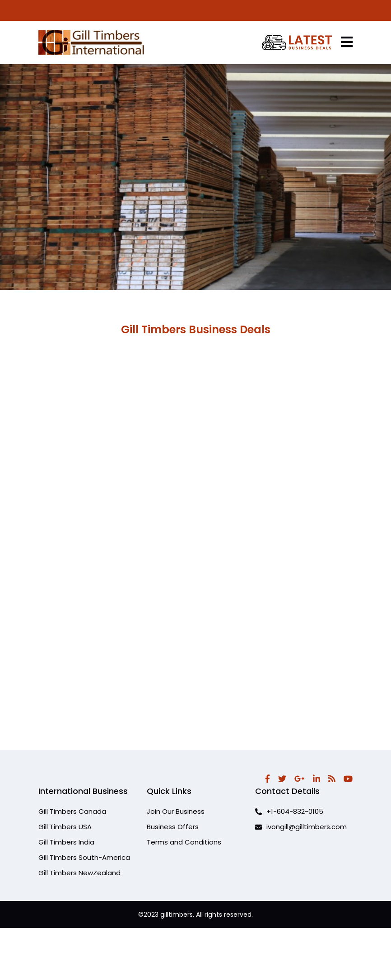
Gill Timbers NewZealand (79, 873)
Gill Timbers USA (65, 827)
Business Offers (173, 827)
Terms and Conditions (184, 842)
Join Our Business (176, 811)
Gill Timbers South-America (84, 857)
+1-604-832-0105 (289, 811)
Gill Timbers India (66, 842)
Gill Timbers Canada (72, 811)
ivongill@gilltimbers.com (301, 827)
